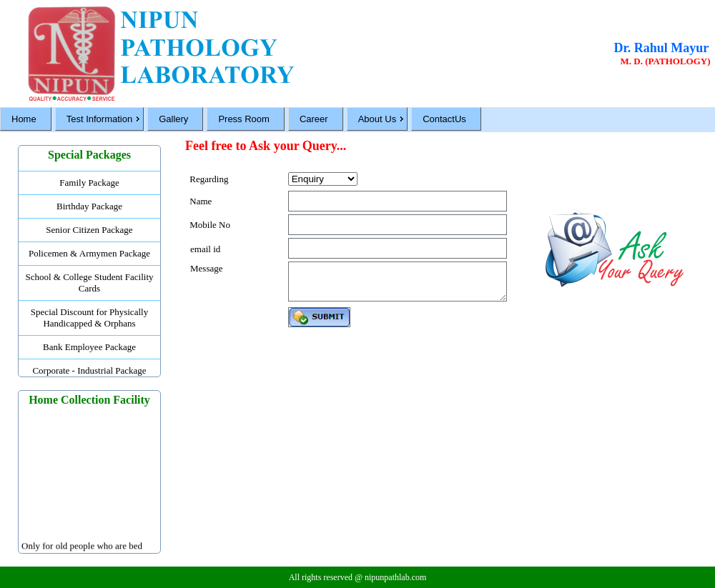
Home (24, 119)
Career (314, 119)
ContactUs (444, 119)
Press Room (244, 119)
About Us (377, 119)
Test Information (100, 119)
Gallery (173, 119)
